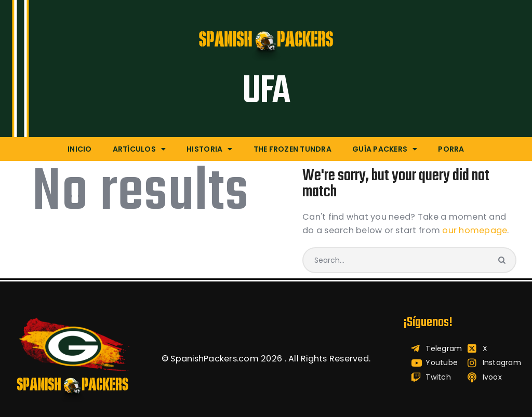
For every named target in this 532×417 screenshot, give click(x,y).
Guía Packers (385, 149)
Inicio (80, 149)
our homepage (475, 230)
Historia (209, 149)
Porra (451, 149)
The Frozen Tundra (292, 149)
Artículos (139, 149)
